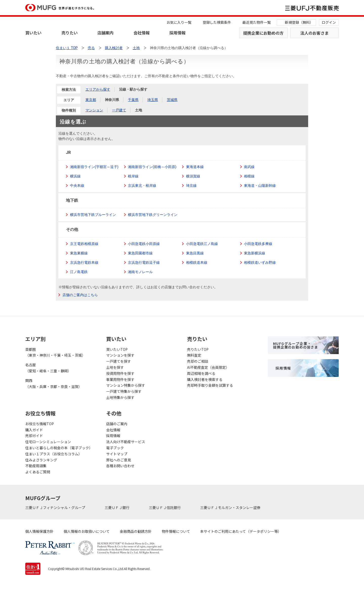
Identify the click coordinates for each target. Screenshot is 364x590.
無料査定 (194, 355)
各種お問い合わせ (120, 466)
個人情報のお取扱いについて (87, 531)
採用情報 (177, 33)
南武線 (249, 167)
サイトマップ (117, 454)
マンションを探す (120, 355)
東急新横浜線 (255, 253)
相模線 (249, 176)
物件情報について (176, 531)
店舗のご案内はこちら (80, 295)
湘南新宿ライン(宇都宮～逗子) (94, 167)
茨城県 (172, 100)
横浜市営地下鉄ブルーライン (93, 215)
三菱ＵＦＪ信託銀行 (165, 507)
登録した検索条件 (217, 22)
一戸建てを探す (119, 361)
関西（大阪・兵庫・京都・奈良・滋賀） (54, 383)
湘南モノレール (141, 272)
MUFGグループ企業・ (295, 345)
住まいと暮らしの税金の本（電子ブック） (59, 448)
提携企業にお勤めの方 (263, 33)
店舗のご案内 (117, 424)
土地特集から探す (120, 397)
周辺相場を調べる (201, 373)
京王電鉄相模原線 (84, 244)
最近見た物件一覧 (257, 22)
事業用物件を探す (120, 379)
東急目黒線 (195, 253)
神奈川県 (112, 100)
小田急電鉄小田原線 (144, 244)
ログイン (329, 22)
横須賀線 (193, 176)
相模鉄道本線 (197, 262)
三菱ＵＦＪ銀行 (117, 507)
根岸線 (133, 176)
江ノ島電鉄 (79, 272)
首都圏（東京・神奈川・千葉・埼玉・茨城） (55, 352)
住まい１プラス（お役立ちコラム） (54, 454)
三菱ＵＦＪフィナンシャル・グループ (56, 507)
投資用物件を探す (120, 373)
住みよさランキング (41, 460)
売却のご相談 (198, 361)
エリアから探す (98, 89)
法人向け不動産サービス (126, 442)
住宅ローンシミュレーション (48, 442)
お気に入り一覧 (179, 22)
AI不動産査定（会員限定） (208, 367)
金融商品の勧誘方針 (136, 531)
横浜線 (75, 176)
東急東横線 (79, 253)
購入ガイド (34, 430)
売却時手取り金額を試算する (210, 385)
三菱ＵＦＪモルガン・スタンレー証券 (231, 507)
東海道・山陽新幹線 (260, 186)
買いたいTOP (117, 349)
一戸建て (119, 110)
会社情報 (142, 33)
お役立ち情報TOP (40, 424)
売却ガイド (34, 436)
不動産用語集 (36, 466)
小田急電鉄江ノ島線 (202, 244)
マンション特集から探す (126, 385)
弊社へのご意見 (119, 460)
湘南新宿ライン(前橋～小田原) (152, 167)
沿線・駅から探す (133, 89)
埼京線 (191, 186)
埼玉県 (153, 100)
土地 (139, 110)
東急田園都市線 (141, 253)
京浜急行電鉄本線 (84, 262)
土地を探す (115, 367)
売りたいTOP (198, 349)
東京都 (91, 100)
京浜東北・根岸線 (142, 186)
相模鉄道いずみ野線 (260, 262)
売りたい (70, 33)
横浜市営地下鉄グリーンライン (153, 215)
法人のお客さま (314, 33)
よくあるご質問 (38, 472)
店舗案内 (105, 33)
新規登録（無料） (299, 22)
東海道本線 (195, 167)
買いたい (33, 33)
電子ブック (115, 448)
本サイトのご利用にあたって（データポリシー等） (241, 531)
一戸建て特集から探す (124, 391)
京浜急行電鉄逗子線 (144, 262)
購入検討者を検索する (205, 379)
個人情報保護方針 (39, 531)
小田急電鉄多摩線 (258, 244)
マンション (94, 110)
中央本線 (77, 186)
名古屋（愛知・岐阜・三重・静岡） (48, 368)
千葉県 (133, 100)
